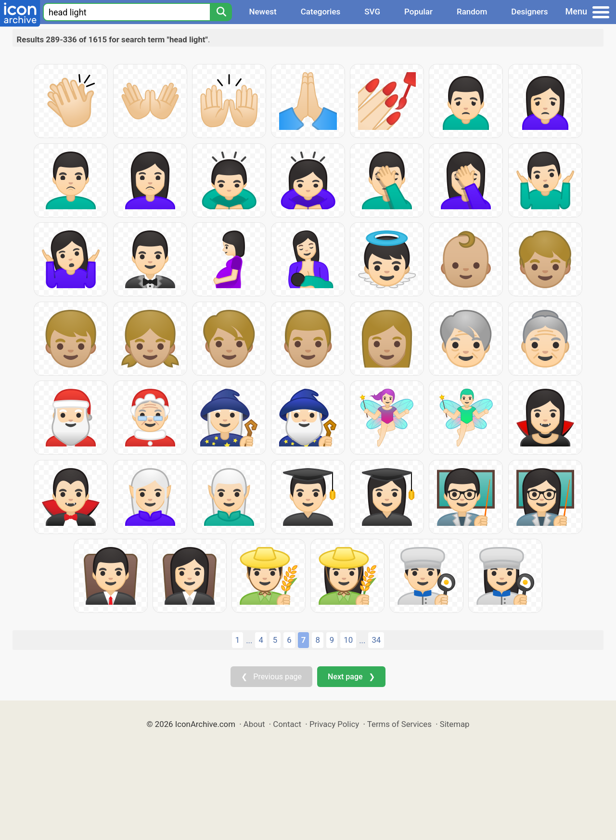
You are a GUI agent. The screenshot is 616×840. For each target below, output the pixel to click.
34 (376, 640)
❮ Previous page (271, 677)
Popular (418, 12)
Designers (529, 12)
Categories (321, 12)
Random (472, 12)
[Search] (221, 12)
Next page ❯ (351, 677)
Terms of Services (399, 724)
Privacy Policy (334, 724)
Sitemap (455, 724)
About (254, 724)
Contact (287, 724)
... (249, 640)
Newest (263, 12)
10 (348, 640)
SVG (372, 12)
